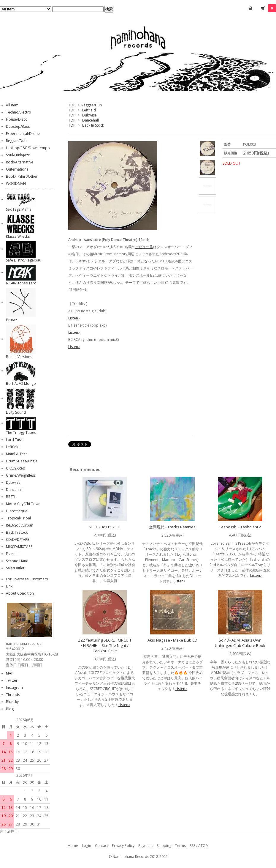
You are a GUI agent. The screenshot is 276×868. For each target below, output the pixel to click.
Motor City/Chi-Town (23, 504)
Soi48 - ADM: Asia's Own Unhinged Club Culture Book (240, 643)
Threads (13, 695)
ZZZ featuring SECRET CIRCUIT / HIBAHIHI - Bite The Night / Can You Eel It (105, 645)
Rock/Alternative (20, 162)
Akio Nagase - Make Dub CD (172, 640)
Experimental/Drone (23, 134)
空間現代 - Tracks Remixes (172, 527)
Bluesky (12, 702)
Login (87, 846)
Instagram (14, 687)
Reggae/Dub (92, 105)
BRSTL (11, 497)
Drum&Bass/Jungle (22, 461)
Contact (101, 846)
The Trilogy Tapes (21, 433)
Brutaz (11, 320)
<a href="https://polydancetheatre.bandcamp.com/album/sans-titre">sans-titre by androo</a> (128, 393)
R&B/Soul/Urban (20, 525)
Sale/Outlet (15, 568)
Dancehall (91, 120)
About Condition (20, 593)
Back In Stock (93, 125)
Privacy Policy (123, 846)
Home (73, 846)
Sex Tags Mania (19, 209)
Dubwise (89, 115)
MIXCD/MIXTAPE (19, 547)
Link (9, 586)
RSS (192, 846)
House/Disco (17, 119)
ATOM (203, 846)
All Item (12, 105)
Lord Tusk (14, 440)
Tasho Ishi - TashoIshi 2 (240, 527)
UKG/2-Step (16, 468)
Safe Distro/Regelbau (24, 260)
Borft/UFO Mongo (21, 383)
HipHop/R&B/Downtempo (28, 148)
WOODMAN (16, 183)
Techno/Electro (19, 112)
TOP (72, 105)
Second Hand (17, 561)
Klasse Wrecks (18, 236)
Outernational (18, 169)
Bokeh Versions (19, 357)
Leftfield (89, 110)
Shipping (164, 846)
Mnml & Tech (17, 454)
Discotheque (17, 511)
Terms (180, 846)
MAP (10, 673)
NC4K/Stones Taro (21, 283)
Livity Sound (16, 412)
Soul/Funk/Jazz (18, 155)
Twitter (12, 680)
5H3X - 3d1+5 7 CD (105, 527)
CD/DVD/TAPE (18, 539)
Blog (10, 709)
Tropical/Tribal (18, 518)
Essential (13, 554)
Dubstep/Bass (18, 126)
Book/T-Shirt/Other (22, 176)
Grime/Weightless (21, 475)
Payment (146, 846)
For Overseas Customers (27, 579)
